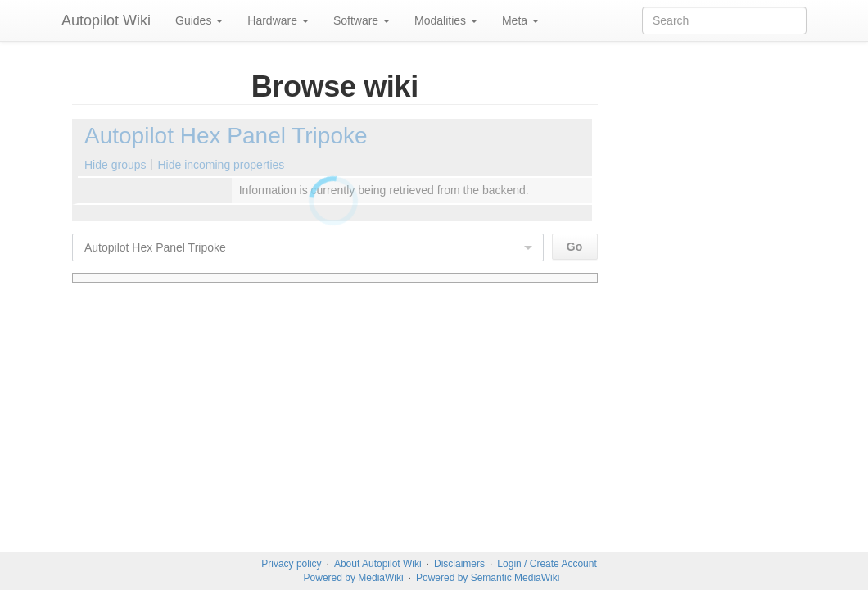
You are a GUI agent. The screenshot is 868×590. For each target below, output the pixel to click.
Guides (199, 20)
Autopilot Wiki (106, 20)
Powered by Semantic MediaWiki (488, 578)
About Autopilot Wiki (378, 564)
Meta (520, 20)
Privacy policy (291, 564)
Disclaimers (459, 564)
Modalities (446, 20)
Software (362, 20)
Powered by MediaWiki (354, 578)
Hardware (278, 20)
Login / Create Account (547, 564)
